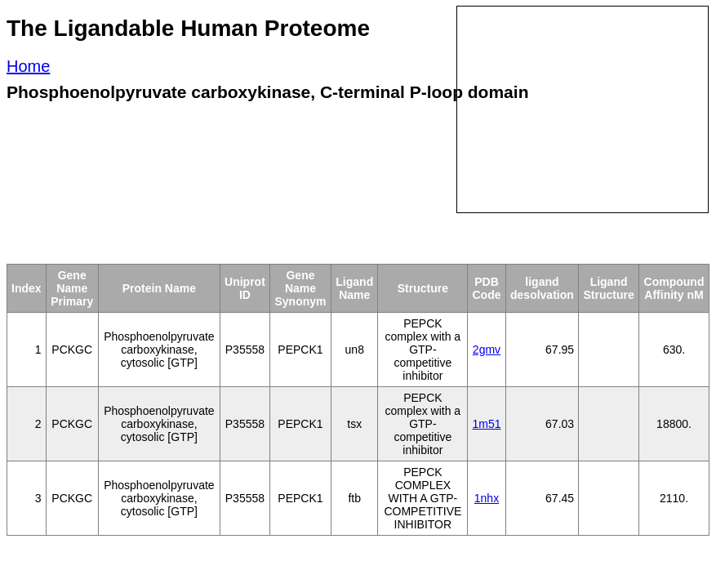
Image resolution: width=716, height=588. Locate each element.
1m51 (486, 424)
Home (28, 66)
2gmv (487, 350)
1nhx (487, 498)
